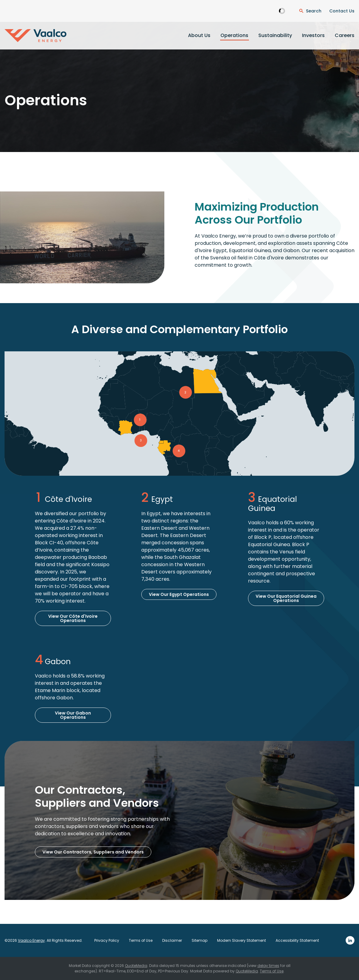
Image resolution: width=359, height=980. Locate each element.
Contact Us (342, 11)
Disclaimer (172, 941)
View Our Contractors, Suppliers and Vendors (93, 852)
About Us (199, 35)
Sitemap (200, 941)
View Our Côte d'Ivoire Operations (73, 618)
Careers (345, 35)
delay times (268, 966)
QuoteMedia (136, 966)
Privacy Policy (107, 941)
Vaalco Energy (31, 940)
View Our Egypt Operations (179, 594)
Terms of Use (141, 941)
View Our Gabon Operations (73, 715)
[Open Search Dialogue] (310, 11)
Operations (234, 35)
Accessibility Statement (297, 941)
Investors (313, 35)
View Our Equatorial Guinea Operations (286, 598)
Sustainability (275, 35)
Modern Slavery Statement (242, 941)
